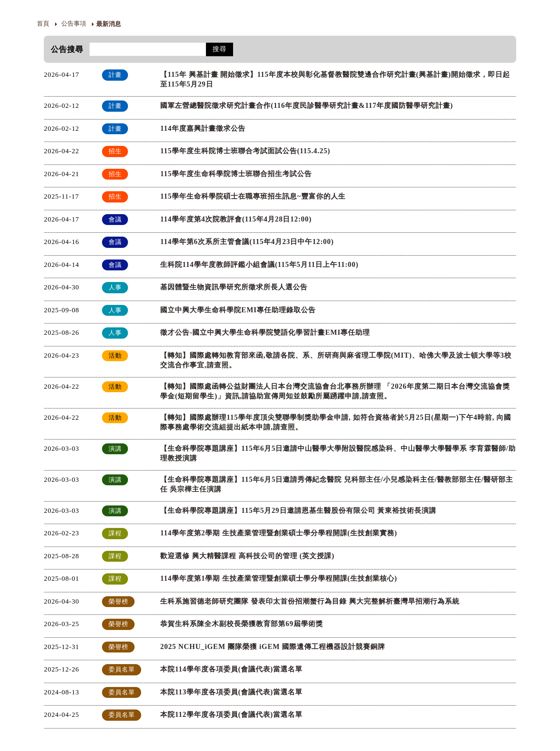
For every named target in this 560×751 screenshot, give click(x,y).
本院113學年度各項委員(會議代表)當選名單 (231, 692)
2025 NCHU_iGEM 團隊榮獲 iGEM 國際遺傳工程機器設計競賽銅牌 (273, 647)
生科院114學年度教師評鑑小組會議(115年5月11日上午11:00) (259, 265)
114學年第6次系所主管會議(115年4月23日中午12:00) (247, 242)
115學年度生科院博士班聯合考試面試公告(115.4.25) (245, 151)
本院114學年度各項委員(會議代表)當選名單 (231, 669)
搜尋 (220, 49)
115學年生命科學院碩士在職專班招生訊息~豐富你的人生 (253, 196)
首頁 (43, 23)
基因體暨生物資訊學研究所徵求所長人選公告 (234, 287)
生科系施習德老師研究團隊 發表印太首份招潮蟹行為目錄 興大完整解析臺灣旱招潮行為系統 (310, 601)
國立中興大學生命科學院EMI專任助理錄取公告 (238, 310)
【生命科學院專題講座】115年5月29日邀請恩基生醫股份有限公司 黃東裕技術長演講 (298, 510)
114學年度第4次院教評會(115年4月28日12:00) (236, 219)
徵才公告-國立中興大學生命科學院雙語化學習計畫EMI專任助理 (265, 332)
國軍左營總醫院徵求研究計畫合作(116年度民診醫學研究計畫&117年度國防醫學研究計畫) (307, 106)
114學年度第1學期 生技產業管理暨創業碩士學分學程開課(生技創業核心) (279, 578)
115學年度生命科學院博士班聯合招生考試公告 (236, 174)
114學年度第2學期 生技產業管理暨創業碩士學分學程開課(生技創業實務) (279, 533)
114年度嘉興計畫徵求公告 (203, 128)
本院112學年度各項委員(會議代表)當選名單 (231, 715)
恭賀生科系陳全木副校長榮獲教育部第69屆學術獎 (241, 624)
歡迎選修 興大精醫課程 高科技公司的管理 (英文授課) (247, 556)
